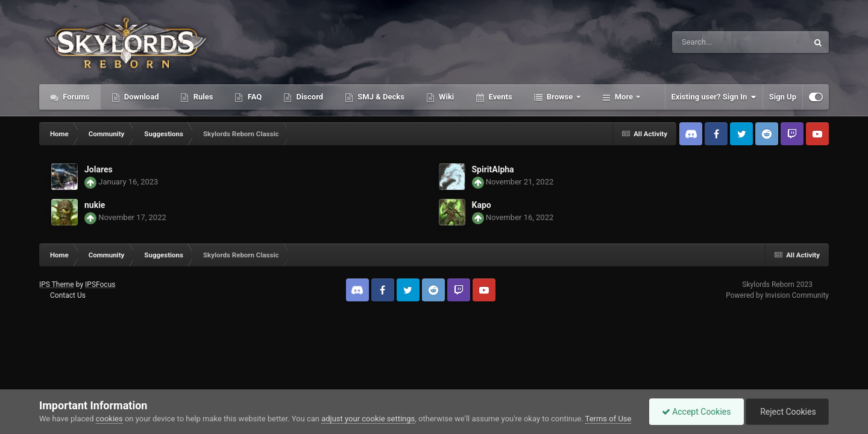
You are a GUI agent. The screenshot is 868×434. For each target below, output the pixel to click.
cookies (109, 419)
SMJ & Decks (380, 97)
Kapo (482, 205)
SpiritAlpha (493, 169)
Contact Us (68, 295)
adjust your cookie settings (368, 419)
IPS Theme (57, 285)
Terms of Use (609, 419)
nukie (95, 205)
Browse (560, 97)
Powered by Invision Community (777, 295)
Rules (202, 97)
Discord (309, 97)
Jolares (99, 169)
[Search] (709, 42)
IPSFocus (100, 285)
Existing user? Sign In (714, 97)
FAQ (253, 97)
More (624, 97)
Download (141, 97)
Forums (75, 97)
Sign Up (783, 97)
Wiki (445, 97)
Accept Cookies (697, 412)
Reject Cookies (787, 412)
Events (499, 97)
